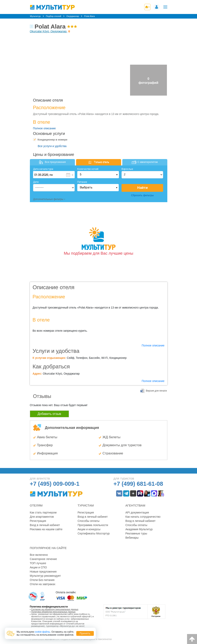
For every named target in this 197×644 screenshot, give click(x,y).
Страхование (113, 453)
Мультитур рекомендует (45, 576)
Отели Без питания (42, 580)
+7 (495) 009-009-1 (55, 484)
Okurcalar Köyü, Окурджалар (49, 31)
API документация (137, 512)
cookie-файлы (42, 632)
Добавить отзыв (49, 414)
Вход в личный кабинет (45, 525)
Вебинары (132, 538)
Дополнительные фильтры (48, 199)
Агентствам (135, 505)
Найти (142, 188)
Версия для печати (156, 391)
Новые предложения (43, 572)
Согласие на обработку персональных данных (55, 609)
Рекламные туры (136, 533)
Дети (36, 182)
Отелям (36, 505)
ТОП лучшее (38, 563)
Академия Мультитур (139, 529)
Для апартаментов (42, 517)
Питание (82, 182)
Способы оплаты (89, 521)
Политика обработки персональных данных (53, 612)
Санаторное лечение (43, 559)
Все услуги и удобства (52, 146)
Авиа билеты (47, 437)
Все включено (39, 555)
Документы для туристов (122, 445)
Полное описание (44, 128)
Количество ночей (88, 169)
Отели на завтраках (43, 584)
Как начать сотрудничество (143, 517)
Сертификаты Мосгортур (94, 533)
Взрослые (127, 169)
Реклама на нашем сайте (46, 529)
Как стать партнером (43, 512)
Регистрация (38, 521)
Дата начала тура (43, 169)
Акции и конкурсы (89, 529)
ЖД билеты (112, 437)
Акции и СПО (38, 567)
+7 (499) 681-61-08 (138, 484)
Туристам (86, 505)
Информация (47, 453)
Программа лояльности (93, 525)
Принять (85, 633)
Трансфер (45, 445)
